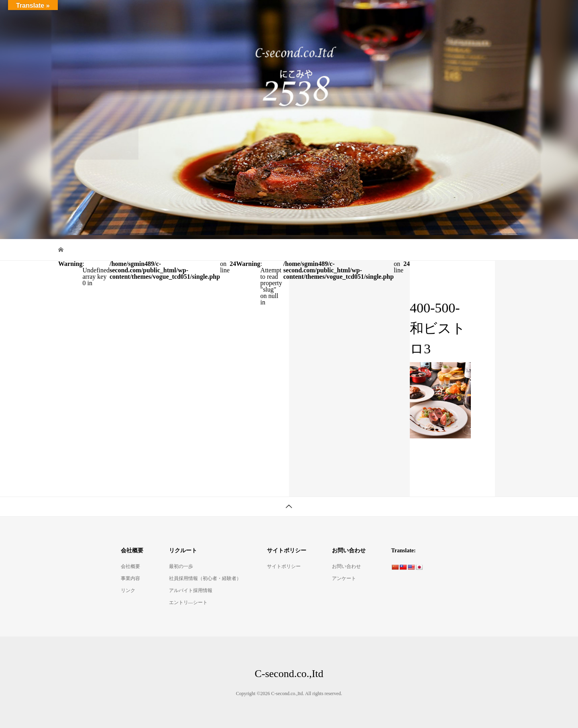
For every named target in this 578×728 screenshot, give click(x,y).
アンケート (344, 578)
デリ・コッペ (396, 14)
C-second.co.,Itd (93, 14)
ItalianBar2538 (236, 14)
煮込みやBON (340, 14)
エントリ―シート (188, 602)
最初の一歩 (181, 566)
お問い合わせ (346, 566)
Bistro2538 (287, 14)
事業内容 (130, 578)
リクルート (495, 14)
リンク (128, 590)
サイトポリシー (284, 566)
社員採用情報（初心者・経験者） (205, 578)
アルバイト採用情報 (191, 590)
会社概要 (447, 14)
